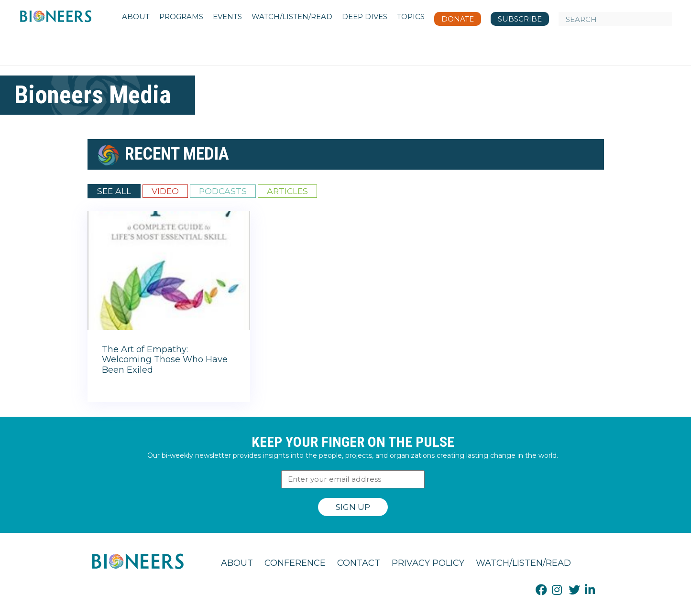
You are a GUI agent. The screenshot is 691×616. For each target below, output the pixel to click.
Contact (359, 563)
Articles (287, 191)
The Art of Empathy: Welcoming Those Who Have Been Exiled (165, 360)
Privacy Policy (428, 563)
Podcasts (223, 191)
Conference (295, 563)
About (237, 563)
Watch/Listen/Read (523, 563)
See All (114, 191)
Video (165, 191)
